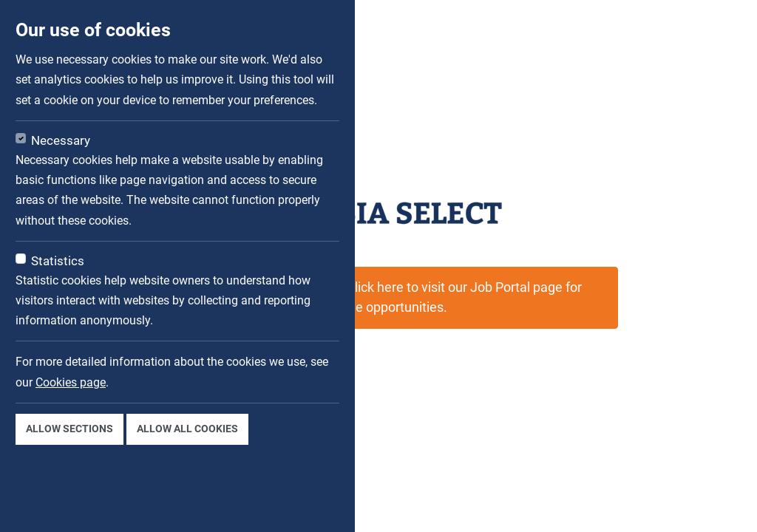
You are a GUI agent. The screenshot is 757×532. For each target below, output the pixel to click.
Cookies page (71, 382)
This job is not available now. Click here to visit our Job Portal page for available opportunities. (379, 297)
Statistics (58, 261)
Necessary (61, 140)
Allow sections (69, 429)
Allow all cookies (187, 429)
